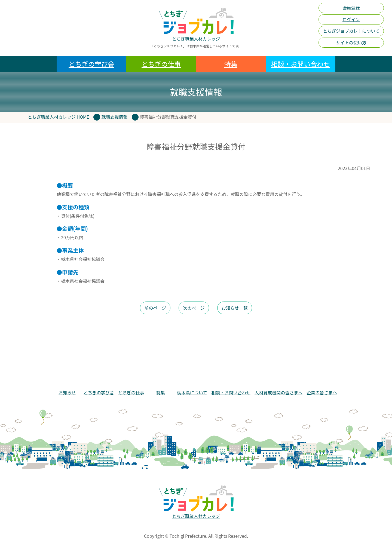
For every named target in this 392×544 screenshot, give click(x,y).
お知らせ (67, 392)
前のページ (155, 308)
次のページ (194, 308)
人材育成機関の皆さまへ (278, 392)
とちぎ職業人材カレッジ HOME (59, 117)
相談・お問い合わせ (301, 64)
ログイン (351, 19)
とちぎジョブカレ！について (351, 31)
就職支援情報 (115, 117)
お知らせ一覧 (235, 308)
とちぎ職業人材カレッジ (196, 39)
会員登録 (351, 8)
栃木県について (192, 392)
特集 (231, 64)
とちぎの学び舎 (91, 64)
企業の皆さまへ (322, 392)
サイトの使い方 (351, 42)
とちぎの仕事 (161, 64)
